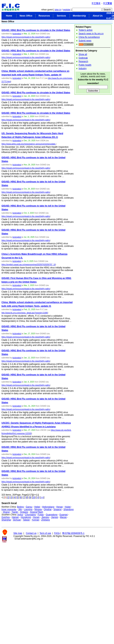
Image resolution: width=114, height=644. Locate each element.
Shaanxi (57, 509)
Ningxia (38, 509)
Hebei (37, 507)
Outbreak (83, 58)
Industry (83, 68)
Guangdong (52, 515)
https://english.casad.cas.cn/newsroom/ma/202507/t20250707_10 (28, 265)
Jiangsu (45, 517)
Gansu (29, 507)
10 (34, 497)
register (67, 10)
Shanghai (6, 520)
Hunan (36, 517)
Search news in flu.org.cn (91, 34)
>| (38, 497)
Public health (85, 65)
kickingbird (17, 34)
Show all (83, 54)
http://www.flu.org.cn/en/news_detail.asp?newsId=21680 (25, 313)
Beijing (20, 507)
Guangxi (63, 515)
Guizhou (6, 517)
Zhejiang (45, 520)
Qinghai (48, 509)
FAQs (57, 533)
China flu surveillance (89, 37)
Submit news (85, 41)
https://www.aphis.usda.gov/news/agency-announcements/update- (29, 144)
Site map (18, 533)
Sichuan (17, 520)
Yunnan (35, 520)
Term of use (45, 533)
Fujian (41, 515)
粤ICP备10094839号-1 (73, 533)
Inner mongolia (9, 509)
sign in (58, 10)
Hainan (15, 517)
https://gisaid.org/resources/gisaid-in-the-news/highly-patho (26, 37)
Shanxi (6, 512)
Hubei (68, 507)
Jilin (20, 509)
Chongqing (30, 515)
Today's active (86, 30)
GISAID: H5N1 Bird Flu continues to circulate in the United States (36, 30)
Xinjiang (24, 512)
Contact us (31, 533)
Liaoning (28, 509)
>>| (42, 497)
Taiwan (26, 520)
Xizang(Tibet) (36, 512)
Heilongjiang (48, 507)
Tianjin (15, 512)
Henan (60, 507)
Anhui (20, 515)
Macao (63, 517)
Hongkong (26, 517)
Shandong (68, 509)
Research (83, 61)
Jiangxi (55, 517)
